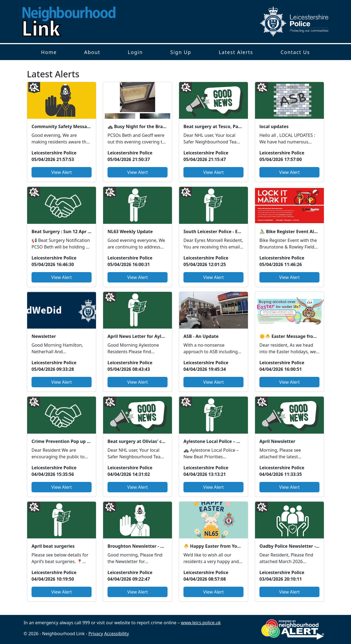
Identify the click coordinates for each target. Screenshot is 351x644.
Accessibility (117, 634)
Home (49, 52)
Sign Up (181, 52)
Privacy (96, 634)
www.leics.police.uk (201, 623)
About (92, 52)
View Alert (62, 172)
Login (135, 52)
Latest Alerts (236, 52)
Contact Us (295, 52)
